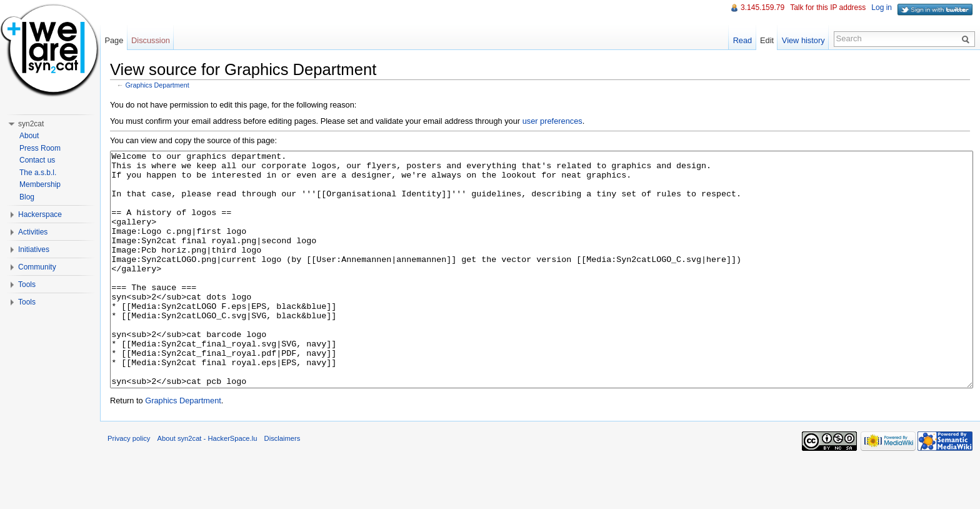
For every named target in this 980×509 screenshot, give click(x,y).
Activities (33, 232)
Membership (40, 184)
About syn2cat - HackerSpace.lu (207, 485)
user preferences (552, 121)
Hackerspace (40, 214)
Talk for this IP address (828, 8)
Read (743, 40)
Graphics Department (157, 85)
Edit (767, 40)
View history (803, 40)
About (29, 136)
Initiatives (34, 249)
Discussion (151, 40)
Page (114, 40)
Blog (27, 197)
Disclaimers (282, 485)
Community (37, 267)
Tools (27, 285)
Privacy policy (129, 485)
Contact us (37, 160)
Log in (882, 8)
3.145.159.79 (762, 8)
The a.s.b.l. (38, 173)
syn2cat (31, 124)
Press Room (40, 148)
